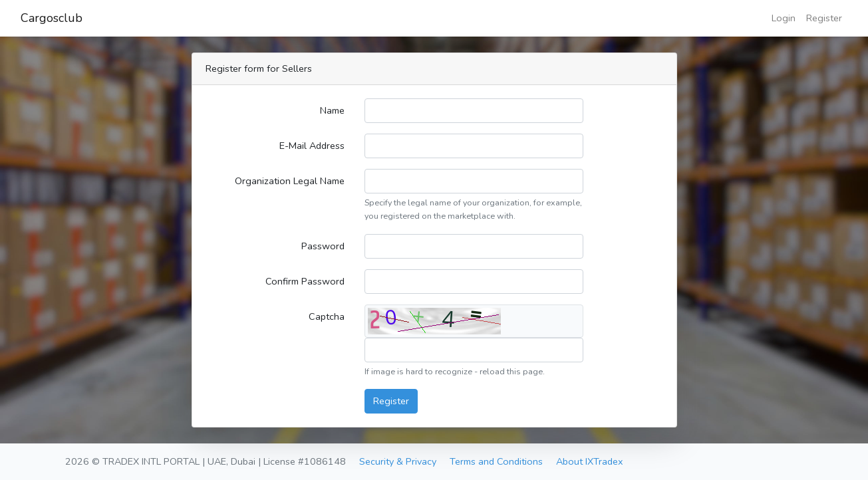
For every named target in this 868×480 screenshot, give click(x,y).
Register (824, 18)
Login (784, 18)
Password (323, 246)
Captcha (327, 316)
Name (332, 110)
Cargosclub (52, 18)
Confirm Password (305, 281)
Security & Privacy (398, 461)
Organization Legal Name (290, 181)
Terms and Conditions (496, 461)
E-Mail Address (312, 146)
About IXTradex (590, 461)
